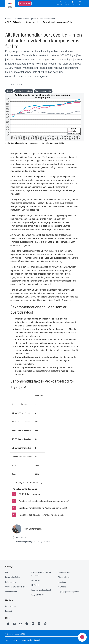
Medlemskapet (11, 592)
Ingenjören (62, 582)
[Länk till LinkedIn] (15, 624)
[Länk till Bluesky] (34, 624)
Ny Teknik (35, 585)
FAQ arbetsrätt (37, 595)
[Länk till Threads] (41, 624)
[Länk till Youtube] (21, 624)
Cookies (16, 640)
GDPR (8, 640)
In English (62, 587)
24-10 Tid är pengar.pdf (30, 494)
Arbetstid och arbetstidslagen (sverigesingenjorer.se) (44, 501)
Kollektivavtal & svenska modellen (41, 574)
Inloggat (9, 611)
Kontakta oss (11, 606)
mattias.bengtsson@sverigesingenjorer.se (31, 542)
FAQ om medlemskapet (41, 590)
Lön (7, 572)
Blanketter (36, 580)
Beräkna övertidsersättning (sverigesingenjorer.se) (43, 508)
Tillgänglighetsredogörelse (68, 592)
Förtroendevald (64, 577)
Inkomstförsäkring (13, 577)
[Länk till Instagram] (28, 624)
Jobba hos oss (64, 572)
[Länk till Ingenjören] (47, 624)
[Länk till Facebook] (8, 624)
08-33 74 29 (19, 537)
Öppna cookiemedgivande (31, 640)
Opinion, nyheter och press (16, 587)
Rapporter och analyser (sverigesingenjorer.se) (41, 515)
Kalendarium (10, 582)
